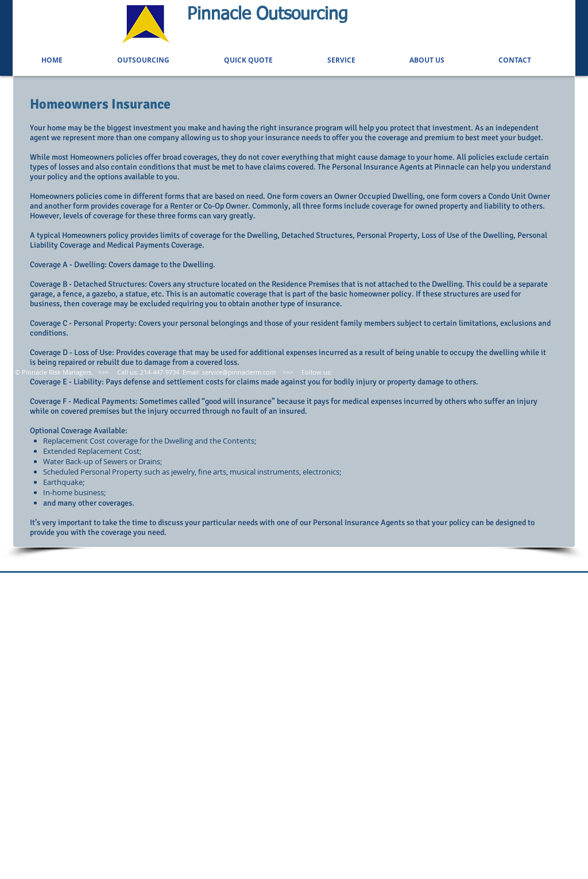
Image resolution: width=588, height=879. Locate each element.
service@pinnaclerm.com (239, 372)
